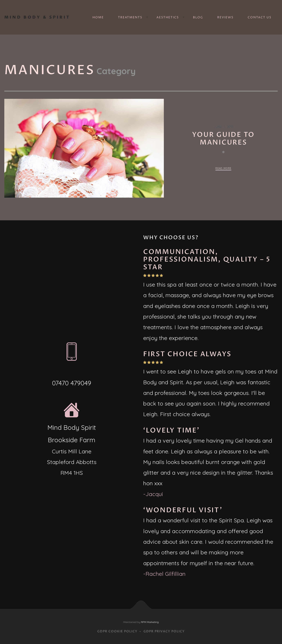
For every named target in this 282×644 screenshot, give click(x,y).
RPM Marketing (150, 622)
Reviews (225, 17)
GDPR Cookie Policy (117, 631)
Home (98, 17)
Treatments (130, 17)
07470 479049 (72, 383)
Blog (198, 17)
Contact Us (260, 17)
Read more (223, 168)
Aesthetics (168, 17)
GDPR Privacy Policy (164, 631)
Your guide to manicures (223, 139)
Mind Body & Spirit (37, 17)
